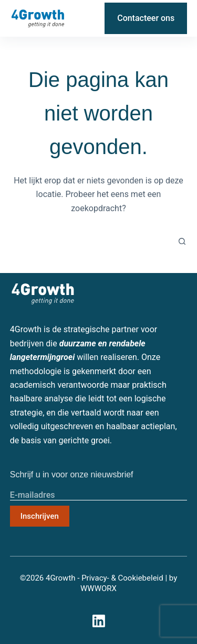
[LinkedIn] (88, 18)
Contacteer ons (146, 18)
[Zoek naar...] (94, 242)
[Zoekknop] (182, 242)
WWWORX (98, 588)
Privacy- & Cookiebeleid (122, 578)
